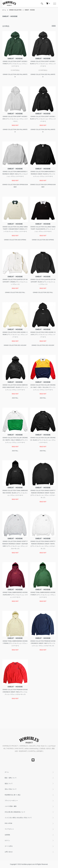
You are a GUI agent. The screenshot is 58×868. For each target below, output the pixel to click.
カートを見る (9, 846)
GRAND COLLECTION (15, 10)
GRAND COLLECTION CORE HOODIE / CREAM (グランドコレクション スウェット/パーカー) (15, 335)
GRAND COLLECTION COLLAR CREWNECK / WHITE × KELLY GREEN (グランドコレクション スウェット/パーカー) (15, 440)
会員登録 (7, 835)
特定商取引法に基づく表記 (13, 795)
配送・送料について (11, 778)
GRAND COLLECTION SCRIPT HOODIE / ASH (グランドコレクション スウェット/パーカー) (15, 119)
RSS (6, 823)
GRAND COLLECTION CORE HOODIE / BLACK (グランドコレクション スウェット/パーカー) (43, 335)
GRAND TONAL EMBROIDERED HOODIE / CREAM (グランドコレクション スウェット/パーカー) (15, 643)
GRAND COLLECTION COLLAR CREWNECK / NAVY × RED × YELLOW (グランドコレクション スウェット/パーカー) (43, 387)
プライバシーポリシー (11, 801)
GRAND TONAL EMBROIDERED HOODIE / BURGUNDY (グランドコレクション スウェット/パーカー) (15, 595)
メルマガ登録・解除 (11, 806)
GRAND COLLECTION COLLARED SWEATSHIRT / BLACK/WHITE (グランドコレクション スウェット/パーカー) (43, 229)
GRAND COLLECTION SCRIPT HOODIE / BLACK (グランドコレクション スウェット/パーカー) (43, 64)
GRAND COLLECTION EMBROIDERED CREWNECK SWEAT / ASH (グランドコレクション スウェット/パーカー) (15, 174)
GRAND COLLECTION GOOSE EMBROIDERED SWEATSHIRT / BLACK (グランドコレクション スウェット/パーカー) (15, 387)
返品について (9, 783)
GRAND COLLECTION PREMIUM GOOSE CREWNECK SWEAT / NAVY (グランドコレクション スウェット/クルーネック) (43, 643)
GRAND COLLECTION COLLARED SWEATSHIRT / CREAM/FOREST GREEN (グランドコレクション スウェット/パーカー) (15, 229)
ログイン (7, 840)
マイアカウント (9, 829)
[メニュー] (54, 4)
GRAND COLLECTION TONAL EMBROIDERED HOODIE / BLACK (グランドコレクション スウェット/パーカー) (15, 493)
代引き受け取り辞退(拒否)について (15, 812)
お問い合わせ (9, 852)
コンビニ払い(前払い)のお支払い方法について (18, 818)
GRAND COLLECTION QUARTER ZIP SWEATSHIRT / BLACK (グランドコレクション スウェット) (43, 282)
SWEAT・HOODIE (30, 10)
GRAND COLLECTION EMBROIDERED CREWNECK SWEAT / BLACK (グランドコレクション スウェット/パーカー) (43, 174)
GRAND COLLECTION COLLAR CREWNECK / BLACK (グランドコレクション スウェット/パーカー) (43, 440)
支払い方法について (11, 789)
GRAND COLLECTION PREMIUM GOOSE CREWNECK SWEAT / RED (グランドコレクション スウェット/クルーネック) (15, 692)
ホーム (4, 10)
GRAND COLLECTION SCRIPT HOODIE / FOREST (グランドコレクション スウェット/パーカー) (15, 64)
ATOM (10, 823)
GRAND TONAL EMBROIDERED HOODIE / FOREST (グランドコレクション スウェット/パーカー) (43, 595)
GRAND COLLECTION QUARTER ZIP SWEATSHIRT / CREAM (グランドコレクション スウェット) (15, 282)
